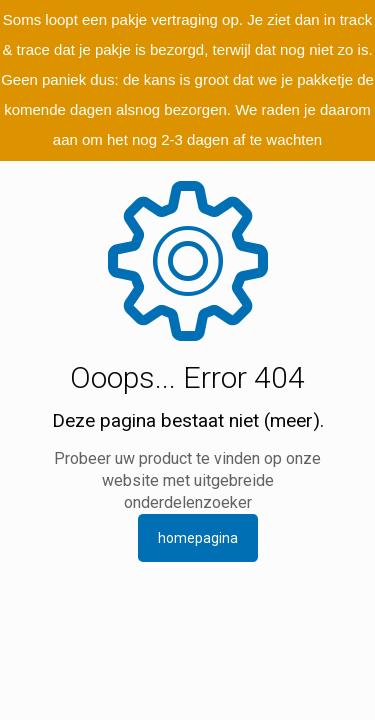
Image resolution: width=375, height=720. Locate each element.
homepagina (198, 538)
